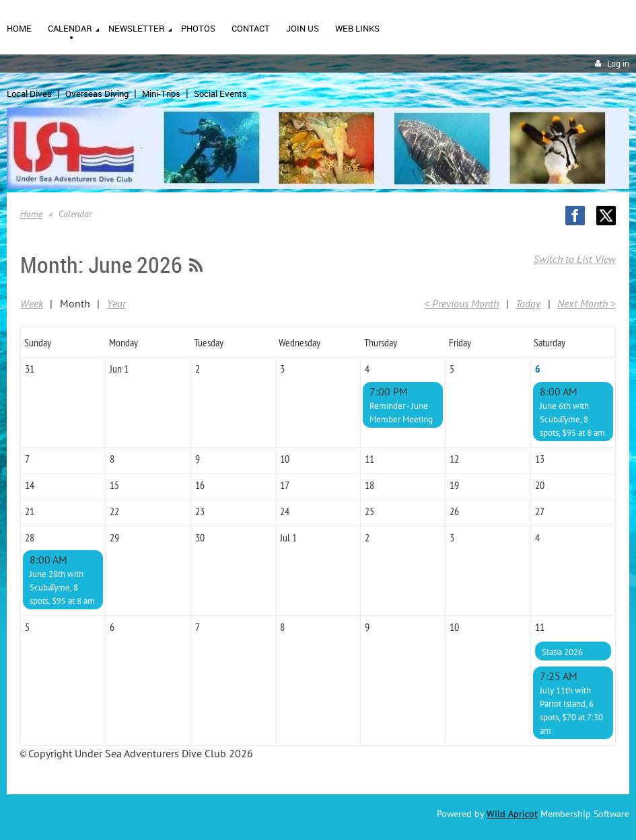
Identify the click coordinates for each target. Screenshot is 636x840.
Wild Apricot (512, 814)
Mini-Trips (161, 93)
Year (116, 303)
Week (32, 303)
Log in (618, 64)
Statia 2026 (562, 652)
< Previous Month (461, 303)
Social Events (220, 93)
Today (528, 303)
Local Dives (29, 93)
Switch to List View (575, 259)
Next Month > (587, 303)
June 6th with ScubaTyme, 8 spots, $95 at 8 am (572, 419)
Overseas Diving (97, 93)
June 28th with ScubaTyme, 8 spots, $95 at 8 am (62, 587)
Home (31, 214)
